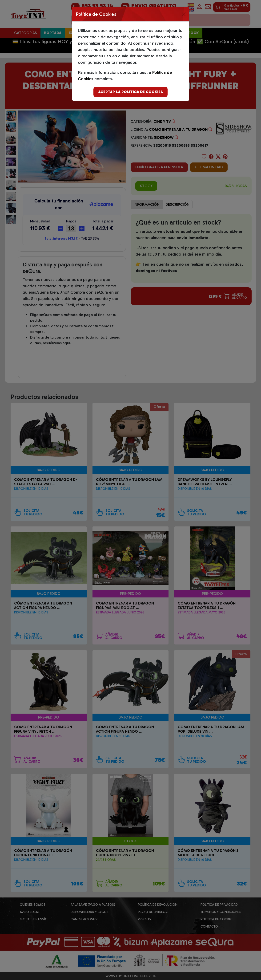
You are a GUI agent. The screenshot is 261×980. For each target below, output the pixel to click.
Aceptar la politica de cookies (130, 92)
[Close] (184, 14)
